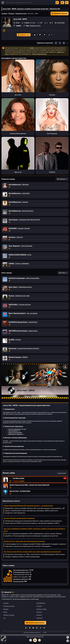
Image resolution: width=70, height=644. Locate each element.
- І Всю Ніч (16, 237)
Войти (62, 3)
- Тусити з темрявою (19, 263)
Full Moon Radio (19, 478)
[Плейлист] (68, 641)
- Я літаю (15, 340)
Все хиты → (63, 273)
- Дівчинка (19, 184)
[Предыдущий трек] (31, 640)
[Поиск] (32, 3)
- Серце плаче (23, 331)
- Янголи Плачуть (21, 211)
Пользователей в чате (21, 572)
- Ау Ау (20, 255)
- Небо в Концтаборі (24, 278)
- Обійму (18, 357)
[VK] (44, 628)
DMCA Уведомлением (39, 54)
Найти (57, 3)
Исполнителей (18, 581)
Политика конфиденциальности (32, 632)
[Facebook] (40, 628)
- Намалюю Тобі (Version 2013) (24, 220)
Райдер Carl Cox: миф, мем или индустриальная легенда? (24, 541)
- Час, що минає (23, 313)
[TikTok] (26, 628)
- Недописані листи (20, 287)
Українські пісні (21, 13)
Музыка (11, 13)
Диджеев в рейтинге (20, 579)
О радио (39, 606)
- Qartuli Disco (23, 322)
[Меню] (67, 3)
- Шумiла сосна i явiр (19, 296)
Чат (4, 618)
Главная (4, 13)
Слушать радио (19, 481)
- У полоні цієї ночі (20, 305)
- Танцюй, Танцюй (19, 228)
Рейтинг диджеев (9, 615)
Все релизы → (62, 179)
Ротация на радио (9, 606)
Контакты (39, 618)
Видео (5, 612)
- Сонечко (18, 202)
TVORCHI (52, 172)
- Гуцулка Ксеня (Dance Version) (24, 348)
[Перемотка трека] (37, 31)
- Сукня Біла (19, 193)
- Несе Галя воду (20, 246)
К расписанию (62, 473)
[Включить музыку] (35, 640)
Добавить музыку (60, 13)
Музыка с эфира (42, 609)
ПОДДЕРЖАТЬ (41, 603)
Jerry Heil (18, 95)
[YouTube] (33, 628)
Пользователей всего (21, 570)
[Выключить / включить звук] (68, 637)
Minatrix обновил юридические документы (19, 518)
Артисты (39, 612)
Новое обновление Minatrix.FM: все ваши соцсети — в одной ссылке (28, 506)
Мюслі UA (18, 172)
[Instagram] (37, 628)
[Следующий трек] (39, 640)
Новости (39, 615)
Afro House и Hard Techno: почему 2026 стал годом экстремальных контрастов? (32, 552)
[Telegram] (30, 628)
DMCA (45, 632)
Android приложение (35, 623)
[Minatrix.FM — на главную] (3, 3)
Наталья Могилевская (18, 134)
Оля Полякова (52, 134)
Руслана (52, 95)
